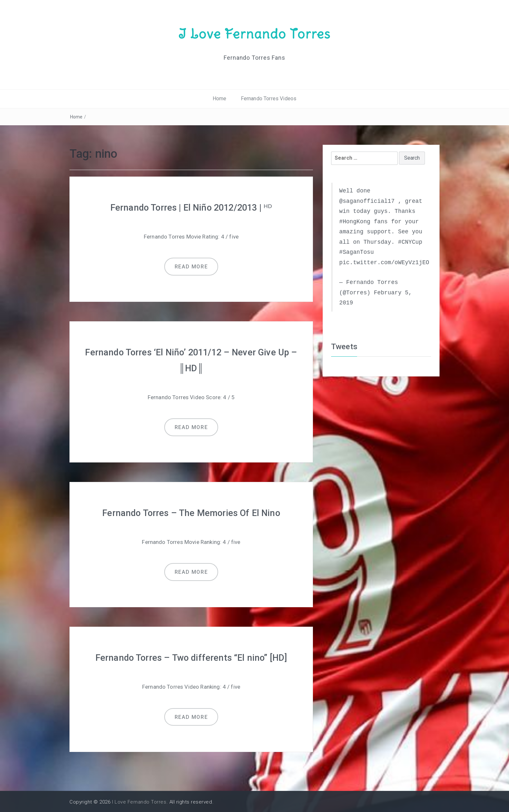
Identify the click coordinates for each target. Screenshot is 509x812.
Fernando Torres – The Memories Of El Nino (191, 512)
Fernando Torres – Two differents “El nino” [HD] (191, 656)
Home (220, 98)
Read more (191, 266)
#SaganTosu (357, 252)
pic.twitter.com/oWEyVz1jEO (384, 262)
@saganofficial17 (367, 201)
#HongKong (355, 221)
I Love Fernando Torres (255, 33)
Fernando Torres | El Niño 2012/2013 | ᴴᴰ (191, 207)
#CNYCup (410, 242)
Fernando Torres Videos (269, 98)
